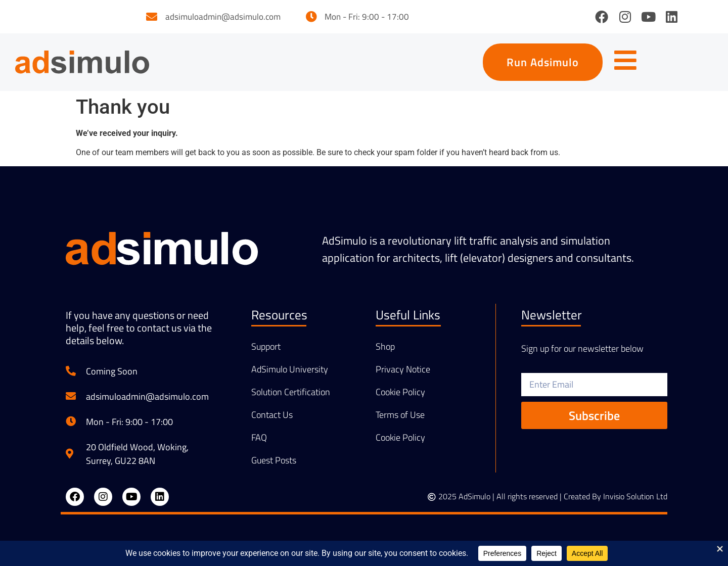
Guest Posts (274, 460)
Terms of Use (400, 415)
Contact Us (272, 415)
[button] (543, 62)
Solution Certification (291, 392)
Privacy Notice (403, 369)
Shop (385, 347)
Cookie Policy (400, 392)
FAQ (259, 438)
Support (266, 347)
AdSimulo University (290, 369)
